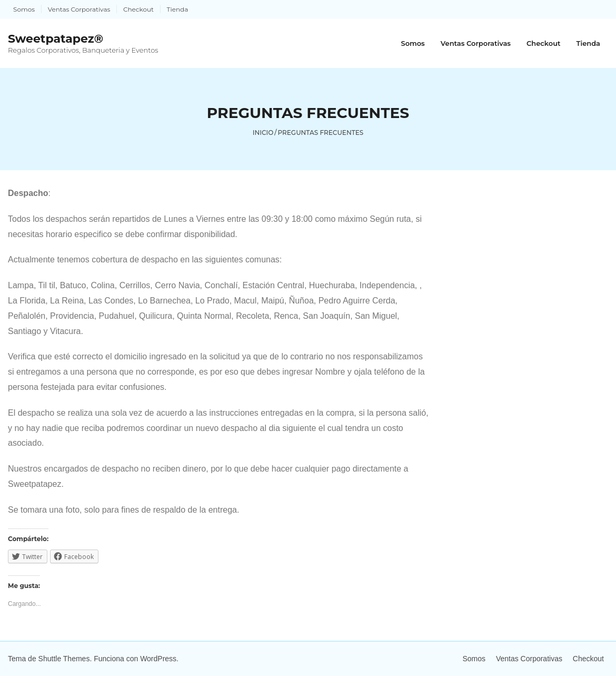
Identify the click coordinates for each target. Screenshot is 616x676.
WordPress (158, 659)
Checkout (138, 9)
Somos (24, 9)
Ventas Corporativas (79, 9)
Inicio (263, 133)
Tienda (178, 9)
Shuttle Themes (64, 659)
